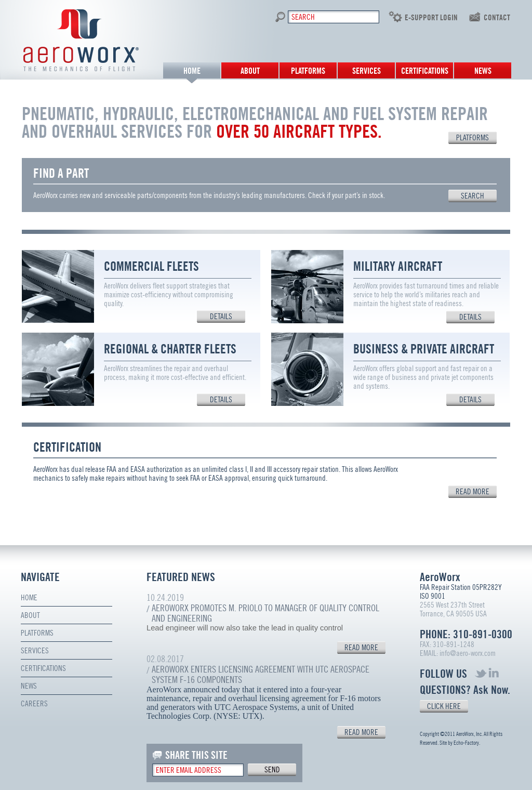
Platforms (308, 71)
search (473, 196)
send (272, 770)
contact (497, 18)
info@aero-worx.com (468, 653)
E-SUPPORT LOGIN (431, 18)
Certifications (425, 71)
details (221, 317)
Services (367, 71)
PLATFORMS (473, 138)
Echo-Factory (466, 743)
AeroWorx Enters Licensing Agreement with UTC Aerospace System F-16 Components (261, 674)
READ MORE (361, 648)
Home (192, 71)
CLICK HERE (444, 706)
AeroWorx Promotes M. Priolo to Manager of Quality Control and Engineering (265, 613)
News (483, 71)
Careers (34, 704)
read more (473, 492)
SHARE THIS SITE (196, 755)
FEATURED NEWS (181, 577)
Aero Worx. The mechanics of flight (81, 40)
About (250, 71)
